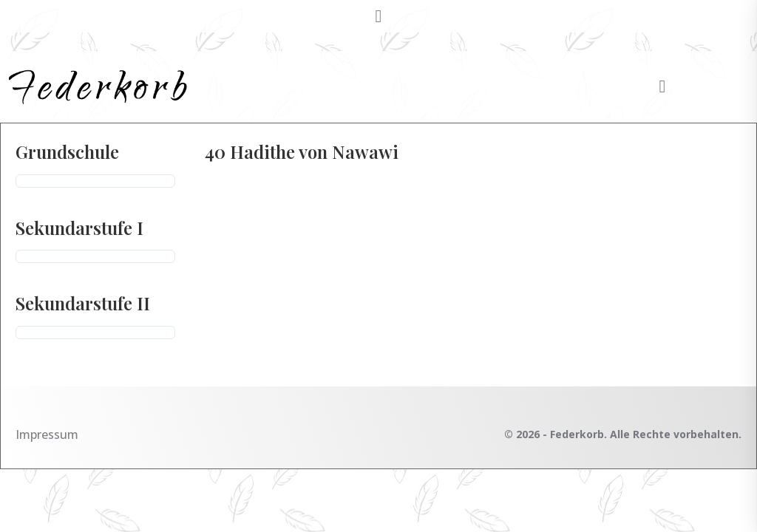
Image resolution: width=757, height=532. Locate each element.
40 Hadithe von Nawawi (302, 151)
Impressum (47, 434)
